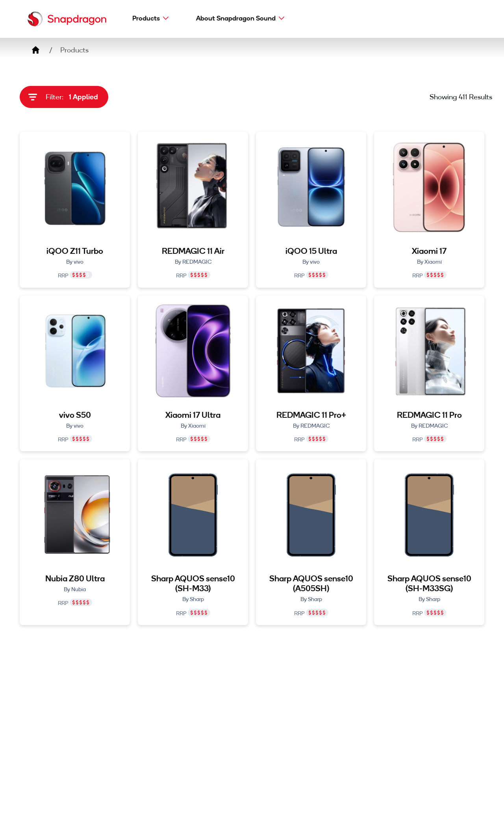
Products (146, 18)
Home (35, 50)
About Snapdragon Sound (236, 18)
